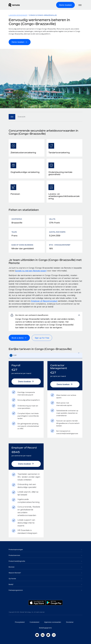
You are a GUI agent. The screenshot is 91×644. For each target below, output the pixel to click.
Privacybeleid (20, 622)
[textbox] (45, 356)
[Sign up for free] (42, 338)
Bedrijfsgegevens (45, 628)
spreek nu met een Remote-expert (31, 271)
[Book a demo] (19, 338)
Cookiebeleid (34, 622)
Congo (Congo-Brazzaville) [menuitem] (43, 15)
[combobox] (45, 355)
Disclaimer (70, 622)
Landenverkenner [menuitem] (18, 15)
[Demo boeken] (65, 5)
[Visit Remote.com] (14, 5)
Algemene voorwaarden (53, 622)
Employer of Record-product (44, 301)
